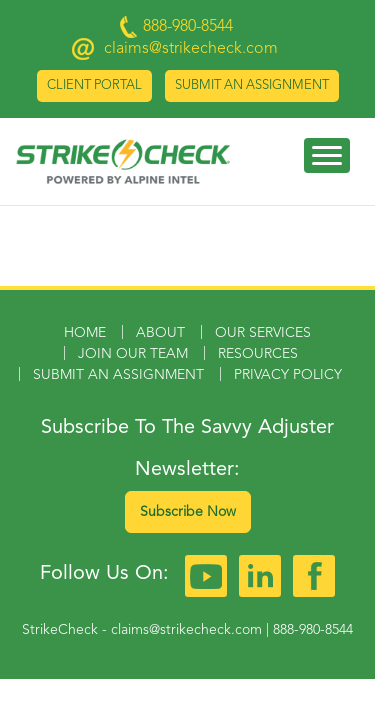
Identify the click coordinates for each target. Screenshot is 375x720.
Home (85, 333)
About (160, 333)
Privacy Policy (288, 375)
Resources (258, 354)
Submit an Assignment (252, 85)
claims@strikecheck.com (191, 49)
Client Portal (94, 85)
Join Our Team (133, 354)
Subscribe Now (188, 512)
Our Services (263, 333)
